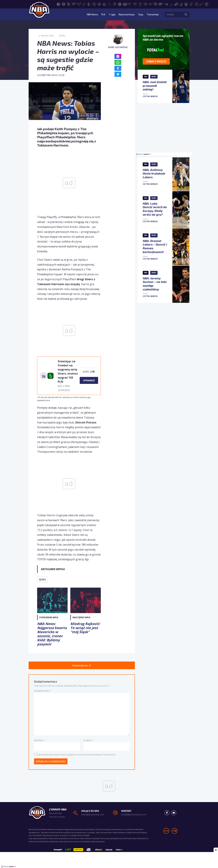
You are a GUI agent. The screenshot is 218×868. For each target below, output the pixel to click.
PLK (103, 14)
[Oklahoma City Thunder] (161, 4)
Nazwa (39, 740)
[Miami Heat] (135, 4)
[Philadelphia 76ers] (171, 4)
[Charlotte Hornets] (74, 4)
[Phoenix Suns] (176, 4)
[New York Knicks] (155, 4)
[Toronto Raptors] (196, 4)
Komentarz (43, 691)
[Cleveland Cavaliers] (84, 4)
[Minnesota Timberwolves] (145, 4)
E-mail (88, 740)
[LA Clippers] (120, 4)
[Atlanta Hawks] (58, 4)
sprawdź (89, 380)
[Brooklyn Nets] (69, 4)
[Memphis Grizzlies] (130, 4)
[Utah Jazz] (201, 4)
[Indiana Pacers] (115, 4)
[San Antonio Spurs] (191, 4)
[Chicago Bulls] (79, 4)
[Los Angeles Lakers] (125, 4)
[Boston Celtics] (64, 4)
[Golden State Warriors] (104, 4)
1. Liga (112, 14)
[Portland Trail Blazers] (181, 4)
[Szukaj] (186, 14)
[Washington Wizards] (207, 4)
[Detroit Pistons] (99, 4)
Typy (141, 14)
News (62, 36)
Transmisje (153, 14)
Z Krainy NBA (46, 36)
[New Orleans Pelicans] (150, 4)
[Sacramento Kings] (186, 4)
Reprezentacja (127, 14)
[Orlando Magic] (166, 4)
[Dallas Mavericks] (89, 4)
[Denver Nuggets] (94, 4)
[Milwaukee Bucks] (140, 4)
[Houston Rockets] (110, 4)
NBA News (92, 14)
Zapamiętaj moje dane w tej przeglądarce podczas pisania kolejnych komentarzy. (76, 755)
